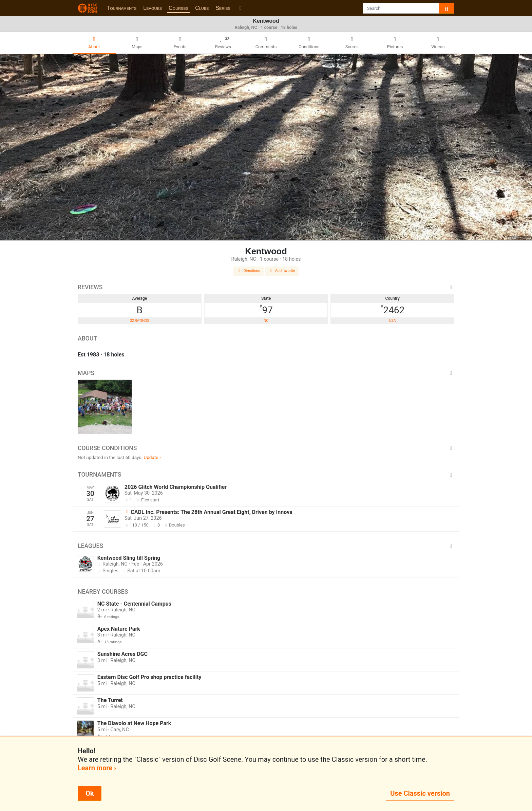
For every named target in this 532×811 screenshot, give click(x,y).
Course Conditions (266, 448)
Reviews (266, 287)
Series (223, 8)
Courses (178, 8)
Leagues (153, 8)
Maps (266, 373)
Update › (152, 457)
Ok (90, 793)
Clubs (202, 8)
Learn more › (97, 768)
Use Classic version (420, 793)
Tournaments (121, 8)
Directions (249, 271)
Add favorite (282, 271)
